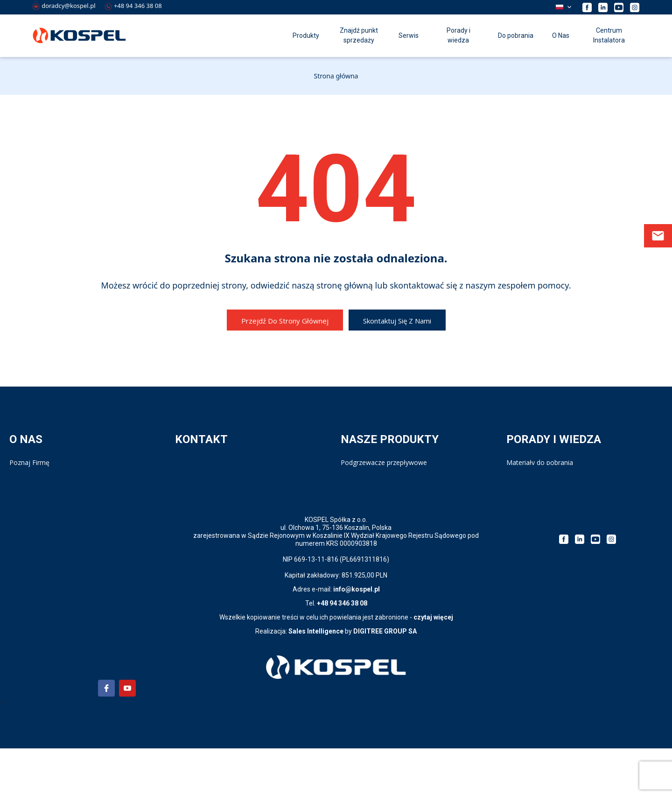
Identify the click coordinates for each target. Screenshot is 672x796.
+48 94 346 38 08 (133, 6)
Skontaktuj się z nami (397, 321)
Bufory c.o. (357, 510)
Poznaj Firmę (29, 462)
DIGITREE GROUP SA (385, 679)
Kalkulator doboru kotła (542, 482)
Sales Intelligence (316, 679)
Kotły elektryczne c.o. (373, 491)
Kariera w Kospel (35, 472)
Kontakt (187, 462)
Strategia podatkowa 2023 (546, 491)
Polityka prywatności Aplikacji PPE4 (62, 501)
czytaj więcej (433, 665)
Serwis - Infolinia (200, 472)
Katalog (518, 472)
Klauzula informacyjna (43, 510)
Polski (560, 7)
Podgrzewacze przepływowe (384, 462)
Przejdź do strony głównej (285, 321)
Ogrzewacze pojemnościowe (385, 472)
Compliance (27, 482)
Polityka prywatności (40, 491)
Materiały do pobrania (540, 462)
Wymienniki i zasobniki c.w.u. (383, 482)
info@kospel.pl (357, 637)
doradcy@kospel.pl (64, 6)
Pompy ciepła (361, 501)
